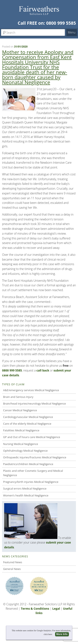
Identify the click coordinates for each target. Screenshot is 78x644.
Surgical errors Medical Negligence (25, 488)
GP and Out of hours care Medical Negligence (32, 437)
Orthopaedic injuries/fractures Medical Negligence (35, 457)
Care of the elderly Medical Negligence (27, 424)
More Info (62, 634)
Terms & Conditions (35, 609)
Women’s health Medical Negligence (26, 495)
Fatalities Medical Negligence (21, 430)
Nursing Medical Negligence (21, 444)
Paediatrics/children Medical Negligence (28, 464)
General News (12, 569)
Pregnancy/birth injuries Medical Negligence (31, 482)
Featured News (13, 562)
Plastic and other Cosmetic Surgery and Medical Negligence (33, 473)
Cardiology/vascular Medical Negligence (28, 417)
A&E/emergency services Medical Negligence (31, 390)
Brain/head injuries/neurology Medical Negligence (34, 404)
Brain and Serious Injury (18, 397)
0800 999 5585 (61, 23)
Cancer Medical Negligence (20, 410)
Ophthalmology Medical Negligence (25, 451)
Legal (56, 609)
